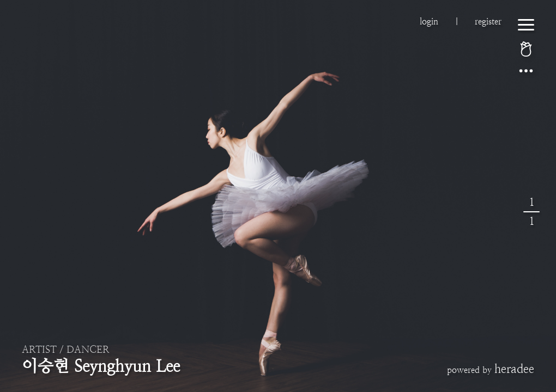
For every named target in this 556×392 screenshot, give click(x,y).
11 (531, 212)
